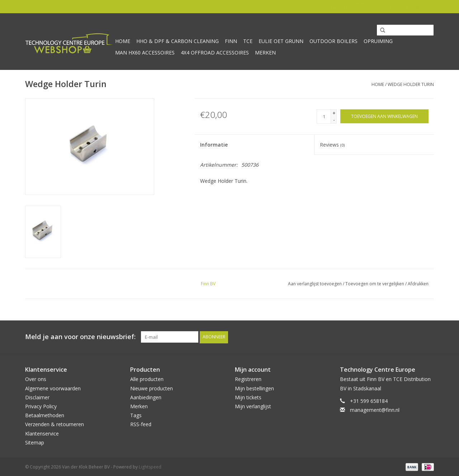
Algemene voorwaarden (53, 388)
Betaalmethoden (45, 415)
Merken (265, 53)
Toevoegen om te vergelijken (375, 284)
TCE (248, 41)
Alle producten (147, 379)
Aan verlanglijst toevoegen (315, 284)
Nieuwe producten (152, 388)
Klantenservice (42, 433)
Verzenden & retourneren (55, 424)
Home (123, 41)
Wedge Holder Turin (411, 84)
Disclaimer (37, 397)
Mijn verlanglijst (253, 406)
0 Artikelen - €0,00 (342, 6)
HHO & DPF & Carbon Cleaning (178, 41)
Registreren (248, 379)
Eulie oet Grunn (281, 41)
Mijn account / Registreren (403, 6)
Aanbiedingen (146, 397)
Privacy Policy (41, 406)
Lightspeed (150, 467)
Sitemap (35, 442)
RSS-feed (141, 424)
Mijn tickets (248, 397)
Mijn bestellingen (254, 388)
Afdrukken (418, 284)
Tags (136, 415)
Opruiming (378, 41)
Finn (231, 41)
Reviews (332, 145)
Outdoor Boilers (333, 41)
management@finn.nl (375, 410)
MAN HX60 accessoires (145, 53)
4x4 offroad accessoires (215, 53)
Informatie (214, 145)
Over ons (36, 379)
